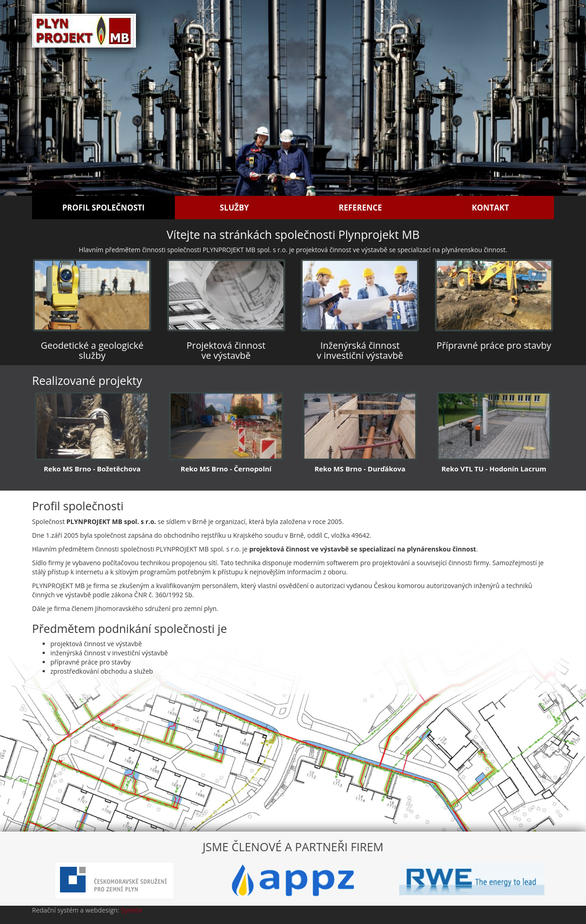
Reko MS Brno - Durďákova (360, 469)
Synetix (132, 910)
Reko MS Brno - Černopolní (226, 469)
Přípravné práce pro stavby (494, 345)
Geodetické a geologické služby (92, 350)
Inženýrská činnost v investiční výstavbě (360, 350)
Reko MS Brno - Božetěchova (92, 469)
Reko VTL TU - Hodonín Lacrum (494, 469)
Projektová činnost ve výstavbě (226, 350)
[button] (44, 98)
